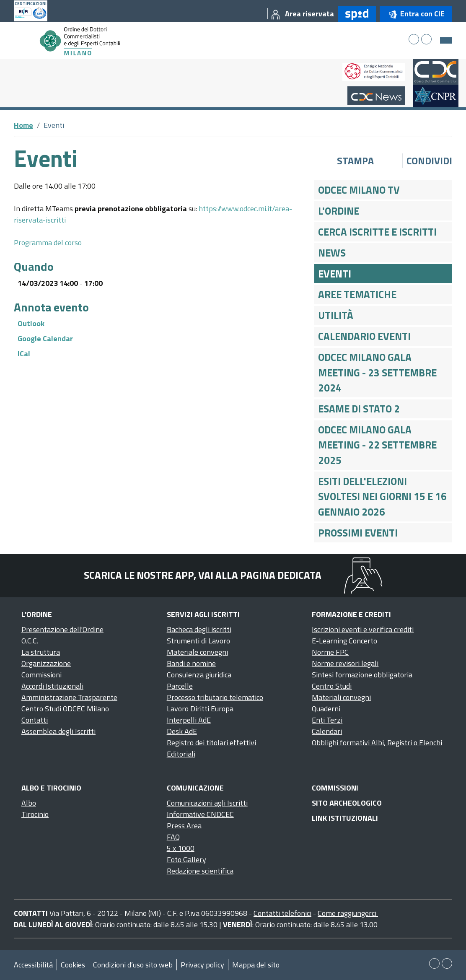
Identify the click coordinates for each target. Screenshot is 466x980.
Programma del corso (48, 242)
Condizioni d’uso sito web (133, 965)
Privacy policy (202, 965)
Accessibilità (33, 965)
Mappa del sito (256, 965)
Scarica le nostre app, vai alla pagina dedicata (203, 575)
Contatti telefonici (282, 913)
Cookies (73, 965)
